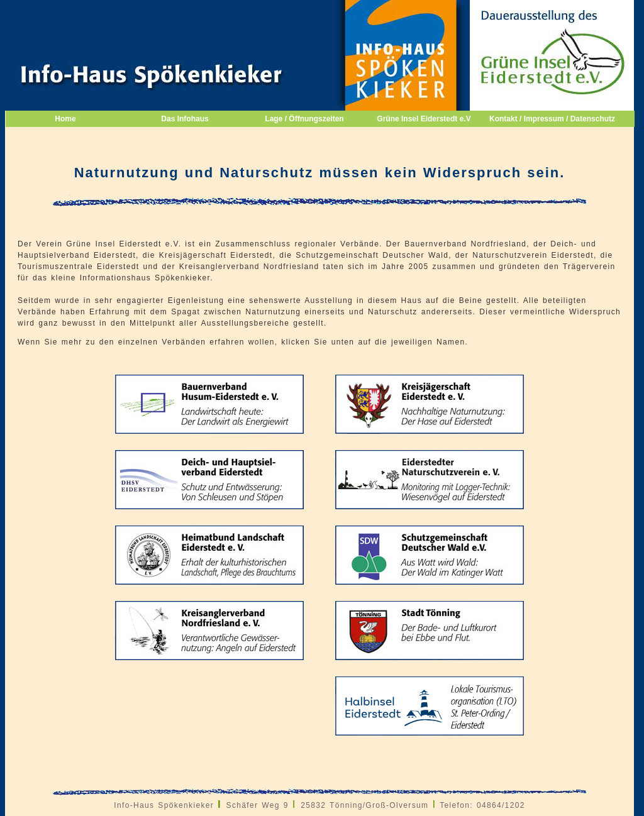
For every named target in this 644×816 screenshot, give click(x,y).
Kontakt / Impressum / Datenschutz (546, 119)
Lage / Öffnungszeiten (304, 119)
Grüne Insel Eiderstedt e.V (424, 119)
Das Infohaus (185, 119)
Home (65, 119)
